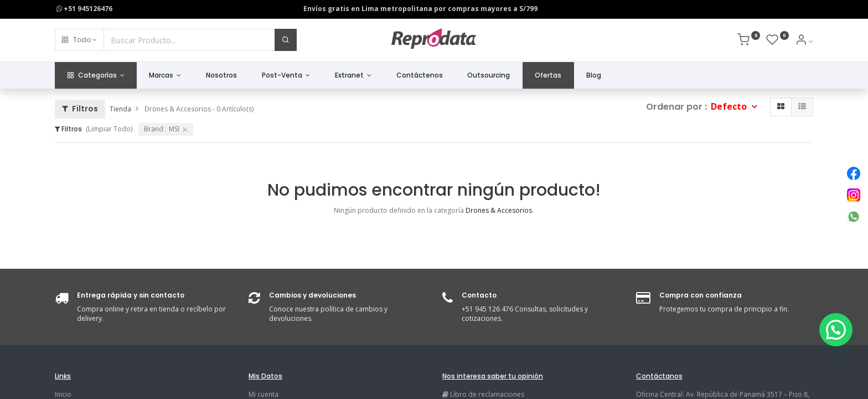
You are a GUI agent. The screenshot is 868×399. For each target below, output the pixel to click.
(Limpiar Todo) (109, 129)
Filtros (80, 109)
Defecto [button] (730, 106)
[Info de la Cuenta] (804, 41)
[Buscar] (286, 40)
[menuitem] (222, 76)
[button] (79, 40)
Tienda (120, 109)
